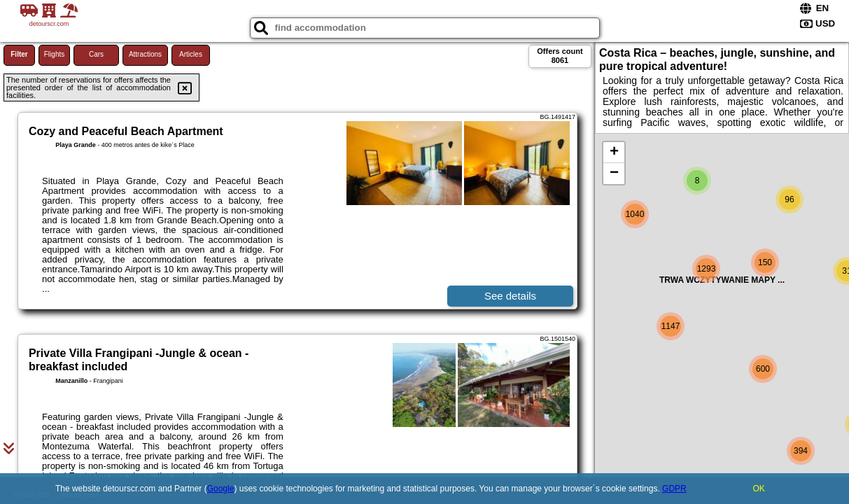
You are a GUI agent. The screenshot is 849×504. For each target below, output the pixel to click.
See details (510, 296)
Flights (54, 54)
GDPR (674, 489)
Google (221, 489)
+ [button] (614, 153)
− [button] (614, 174)
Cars (96, 54)
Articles (191, 54)
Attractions (145, 54)
